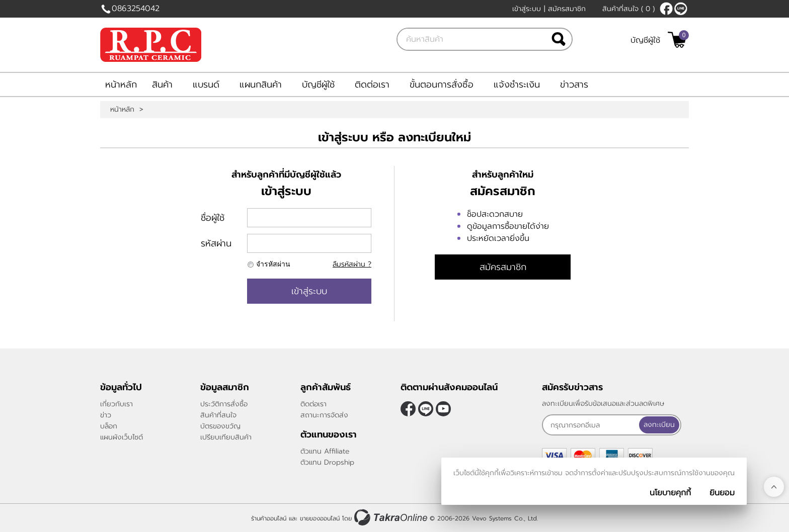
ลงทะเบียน (659, 425)
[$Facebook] (666, 9)
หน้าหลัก (121, 84)
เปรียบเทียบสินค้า (226, 437)
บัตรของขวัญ (220, 426)
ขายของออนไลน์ (320, 518)
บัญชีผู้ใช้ (645, 40)
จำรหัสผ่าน (273, 264)
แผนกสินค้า (261, 84)
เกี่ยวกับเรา (116, 404)
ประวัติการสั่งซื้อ (224, 404)
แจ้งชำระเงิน (517, 84)
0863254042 (136, 9)
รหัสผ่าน (216, 243)
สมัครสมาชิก (567, 9)
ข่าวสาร (574, 84)
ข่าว (106, 415)
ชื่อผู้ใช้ (213, 218)
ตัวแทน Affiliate (325, 451)
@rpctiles (681, 9)
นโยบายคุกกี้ (670, 493)
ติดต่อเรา (372, 84)
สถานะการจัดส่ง (324, 415)
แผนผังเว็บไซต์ (122, 437)
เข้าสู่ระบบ (527, 9)
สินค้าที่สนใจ (628, 9)
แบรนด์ (206, 84)
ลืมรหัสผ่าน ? (352, 264)
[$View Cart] (677, 40)
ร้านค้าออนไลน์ (269, 518)
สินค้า (162, 84)
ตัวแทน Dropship (327, 462)
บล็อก (109, 426)
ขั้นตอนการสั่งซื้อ (442, 84)
